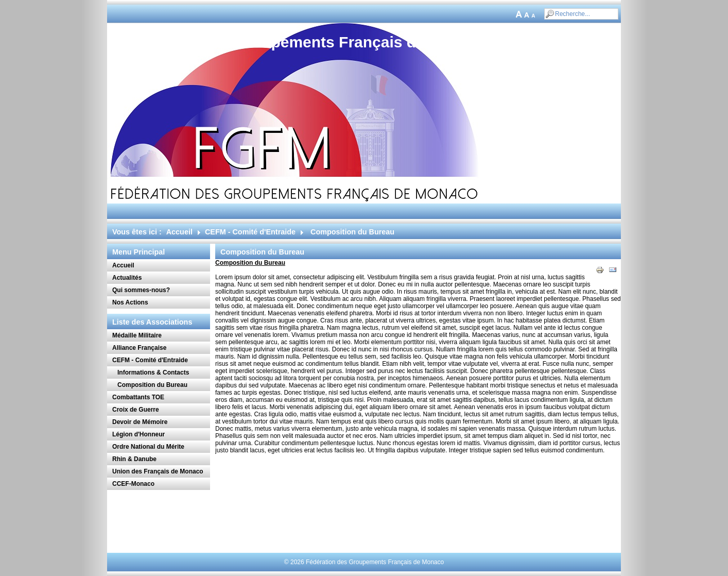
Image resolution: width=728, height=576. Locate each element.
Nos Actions (130, 302)
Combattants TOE (138, 397)
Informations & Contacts (153, 372)
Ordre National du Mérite (148, 447)
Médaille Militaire (137, 335)
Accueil (179, 232)
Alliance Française (139, 348)
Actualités (127, 278)
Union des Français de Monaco (158, 471)
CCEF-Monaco (133, 484)
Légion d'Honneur (138, 434)
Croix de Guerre (136, 410)
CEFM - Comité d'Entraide (250, 232)
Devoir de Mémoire (140, 422)
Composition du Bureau (152, 385)
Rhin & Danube (134, 459)
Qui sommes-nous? (141, 290)
